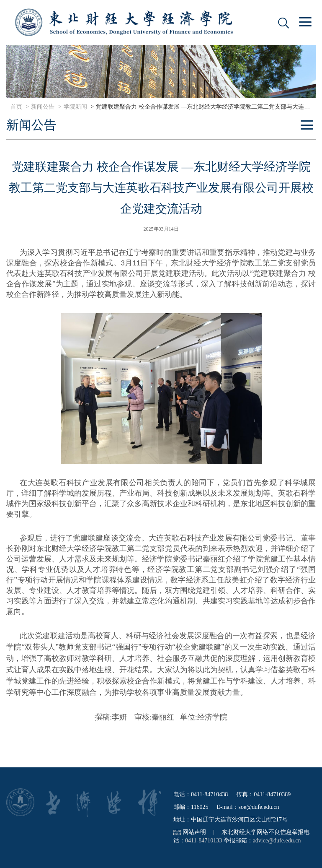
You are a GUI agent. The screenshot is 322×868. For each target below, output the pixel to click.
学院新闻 (75, 107)
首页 (16, 107)
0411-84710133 (204, 841)
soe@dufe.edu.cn (259, 807)
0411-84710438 (209, 794)
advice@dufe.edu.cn (277, 841)
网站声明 (194, 832)
